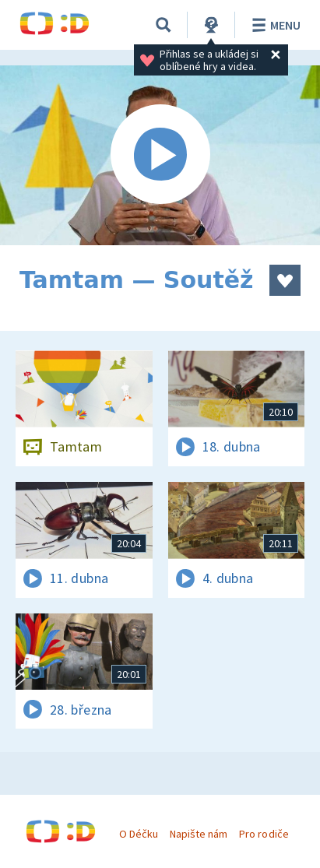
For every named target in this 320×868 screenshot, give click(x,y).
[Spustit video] (160, 155)
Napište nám (199, 834)
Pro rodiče (264, 834)
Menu (274, 25)
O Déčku (139, 834)
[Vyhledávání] (164, 25)
